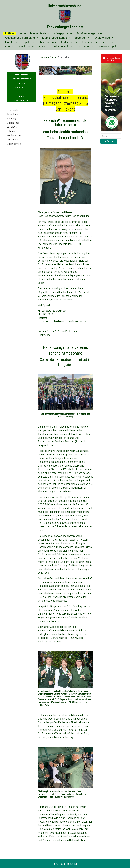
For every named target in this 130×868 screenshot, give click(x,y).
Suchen (109, 141)
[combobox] (111, 136)
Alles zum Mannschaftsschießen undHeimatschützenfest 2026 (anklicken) (65, 100)
